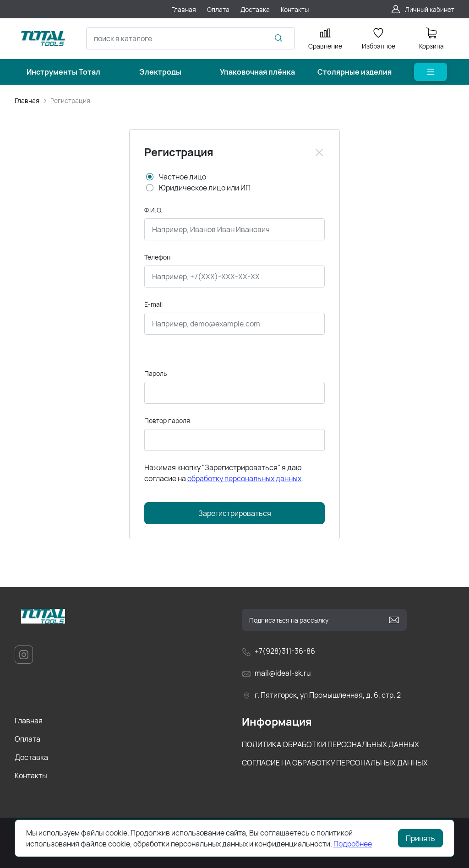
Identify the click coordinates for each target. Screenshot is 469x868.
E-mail (153, 304)
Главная (27, 100)
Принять (420, 838)
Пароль (155, 373)
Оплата (27, 739)
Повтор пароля (167, 420)
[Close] (319, 152)
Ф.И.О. (153, 210)
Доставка (31, 757)
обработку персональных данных (244, 478)
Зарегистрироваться (235, 513)
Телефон (157, 257)
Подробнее (353, 844)
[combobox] (191, 38)
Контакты (31, 776)
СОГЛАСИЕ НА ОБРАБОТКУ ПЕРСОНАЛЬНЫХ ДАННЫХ (335, 763)
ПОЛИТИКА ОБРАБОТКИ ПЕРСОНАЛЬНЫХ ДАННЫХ (330, 744)
